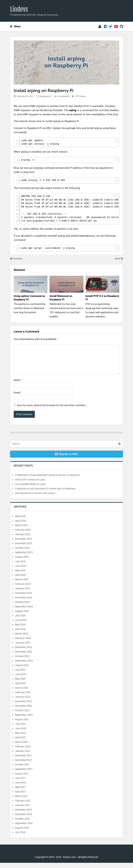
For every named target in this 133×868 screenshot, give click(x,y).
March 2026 (22, 530)
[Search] (119, 449)
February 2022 (23, 752)
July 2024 (20, 621)
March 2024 (22, 639)
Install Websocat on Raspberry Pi (61, 298)
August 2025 (22, 562)
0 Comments (63, 96)
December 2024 (23, 598)
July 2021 (20, 783)
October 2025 (22, 553)
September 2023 (24, 666)
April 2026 (21, 526)
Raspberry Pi (45, 96)
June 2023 (21, 679)
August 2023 (22, 670)
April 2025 (21, 580)
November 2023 (24, 657)
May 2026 (20, 521)
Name (18, 385)
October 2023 (22, 661)
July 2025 (20, 567)
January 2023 (23, 702)
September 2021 (24, 774)
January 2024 (23, 648)
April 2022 (21, 743)
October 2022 (22, 716)
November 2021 (24, 765)
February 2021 (23, 806)
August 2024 (22, 616)
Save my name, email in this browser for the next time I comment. (52, 410)
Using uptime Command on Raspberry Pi (29, 298)
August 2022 (22, 725)
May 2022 (20, 738)
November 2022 (24, 711)
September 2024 (24, 612)
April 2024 (21, 634)
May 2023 (20, 684)
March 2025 (22, 585)
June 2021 (21, 788)
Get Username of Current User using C (35, 498)
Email (17, 398)
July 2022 (20, 729)
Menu (15, 26)
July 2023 (20, 675)
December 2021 (23, 761)
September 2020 (24, 828)
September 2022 (24, 720)
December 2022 (23, 707)
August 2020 (22, 833)
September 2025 (24, 558)
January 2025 (23, 594)
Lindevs (19, 9)
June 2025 (21, 571)
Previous (16, 259)
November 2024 (24, 603)
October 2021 (22, 770)
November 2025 (24, 549)
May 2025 (20, 576)
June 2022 (21, 734)
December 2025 (23, 544)
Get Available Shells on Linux (30, 489)
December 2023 (23, 652)
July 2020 (20, 837)
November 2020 (24, 819)
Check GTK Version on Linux (30, 485)
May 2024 (20, 630)
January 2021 (23, 810)
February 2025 (23, 589)
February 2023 (23, 697)
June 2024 (21, 625)
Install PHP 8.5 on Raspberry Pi (102, 298)
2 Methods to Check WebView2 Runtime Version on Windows (48, 480)
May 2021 (20, 792)
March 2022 (22, 747)
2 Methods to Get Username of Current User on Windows (45, 494)
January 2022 (23, 756)
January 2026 (23, 539)
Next (119, 259)
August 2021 (22, 779)
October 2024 (22, 607)
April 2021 (21, 797)
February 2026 (23, 535)
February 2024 (23, 643)
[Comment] (67, 362)
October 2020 (22, 824)
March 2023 (22, 693)
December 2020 (23, 815)
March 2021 (22, 801)
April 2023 (21, 688)
